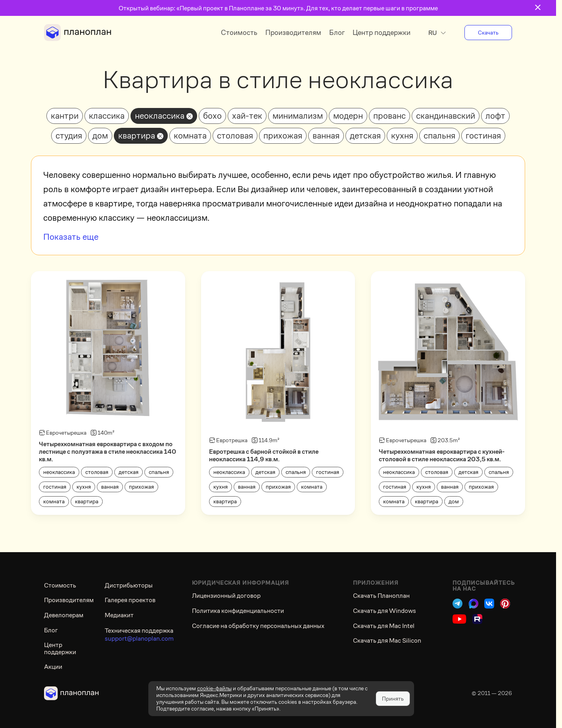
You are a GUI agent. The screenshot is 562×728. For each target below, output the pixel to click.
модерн (348, 116)
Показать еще (71, 237)
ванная (326, 136)
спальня (439, 136)
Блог (337, 33)
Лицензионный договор (226, 596)
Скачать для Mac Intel (384, 626)
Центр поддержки (382, 33)
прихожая (283, 136)
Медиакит (119, 615)
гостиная (483, 136)
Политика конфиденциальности (238, 611)
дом (100, 136)
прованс (389, 116)
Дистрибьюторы (129, 585)
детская (365, 136)
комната (190, 136)
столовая (235, 136)
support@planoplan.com (139, 638)
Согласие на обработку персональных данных (258, 626)
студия (69, 136)
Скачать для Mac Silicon (387, 640)
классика (107, 116)
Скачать (488, 33)
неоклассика (160, 116)
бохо (212, 116)
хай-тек (247, 116)
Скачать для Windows (385, 611)
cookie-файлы (214, 688)
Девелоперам (64, 615)
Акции (53, 667)
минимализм (298, 116)
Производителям (293, 33)
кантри (65, 116)
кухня (402, 136)
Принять (393, 699)
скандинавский (446, 116)
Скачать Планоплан (381, 596)
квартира (137, 136)
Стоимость (239, 33)
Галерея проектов (130, 600)
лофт (495, 116)
